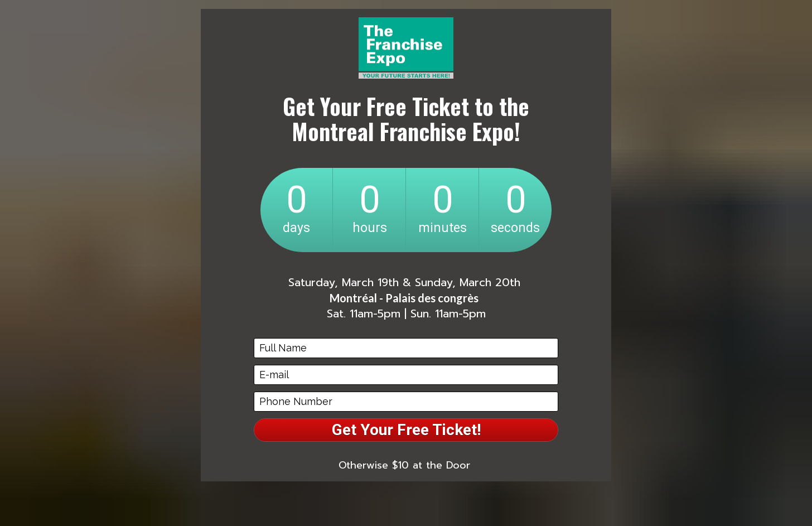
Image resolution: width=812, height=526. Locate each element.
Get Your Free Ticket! (406, 430)
